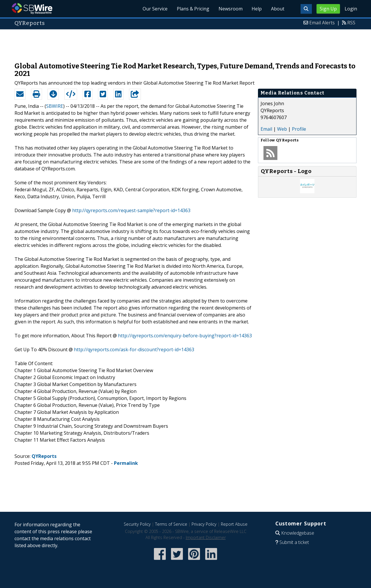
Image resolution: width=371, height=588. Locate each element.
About (278, 9)
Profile (299, 129)
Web (282, 129)
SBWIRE (55, 106)
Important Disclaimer (206, 537)
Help (257, 9)
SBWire (32, 9)
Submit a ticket (294, 542)
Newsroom (230, 9)
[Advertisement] (185, 43)
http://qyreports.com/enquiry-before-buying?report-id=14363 (185, 336)
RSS (351, 23)
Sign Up (328, 9)
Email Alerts (322, 23)
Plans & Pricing (193, 9)
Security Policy (137, 524)
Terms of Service (171, 524)
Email (266, 129)
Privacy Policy (204, 524)
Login (351, 9)
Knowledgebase (298, 533)
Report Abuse (234, 524)
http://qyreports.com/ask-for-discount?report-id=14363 (134, 349)
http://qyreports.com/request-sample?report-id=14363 (131, 210)
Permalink (126, 463)
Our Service (155, 9)
